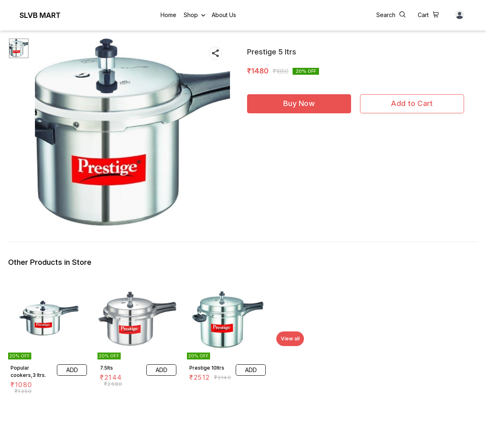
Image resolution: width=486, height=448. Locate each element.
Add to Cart (412, 103)
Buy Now (299, 103)
